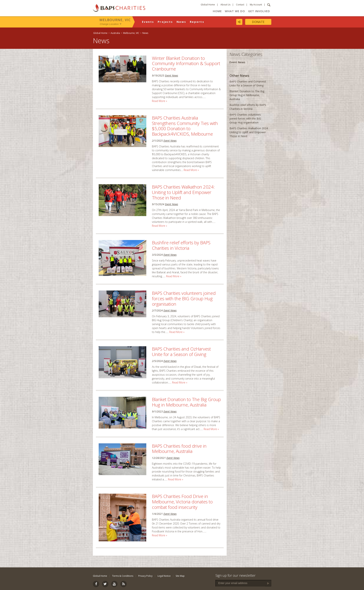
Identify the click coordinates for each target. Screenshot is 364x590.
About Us (225, 5)
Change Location (109, 24)
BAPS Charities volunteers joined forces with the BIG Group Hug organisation (184, 298)
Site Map (180, 576)
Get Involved (259, 11)
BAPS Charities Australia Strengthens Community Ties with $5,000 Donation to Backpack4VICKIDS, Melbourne (185, 126)
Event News (172, 75)
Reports (197, 22)
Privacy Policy (145, 576)
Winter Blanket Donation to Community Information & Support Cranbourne (186, 64)
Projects (165, 22)
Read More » (159, 101)
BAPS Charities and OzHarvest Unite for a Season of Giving (181, 351)
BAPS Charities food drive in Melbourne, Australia (179, 449)
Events (148, 22)
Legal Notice (164, 576)
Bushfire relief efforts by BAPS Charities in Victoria (181, 245)
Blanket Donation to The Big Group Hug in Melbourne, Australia (186, 402)
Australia (115, 33)
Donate (258, 22)
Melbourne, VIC (115, 20)
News (181, 22)
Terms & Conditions (123, 576)
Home (217, 11)
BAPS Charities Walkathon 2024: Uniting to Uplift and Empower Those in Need (183, 192)
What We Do (235, 11)
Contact (240, 5)
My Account (256, 5)
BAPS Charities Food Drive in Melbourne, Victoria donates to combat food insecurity (182, 502)
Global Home (208, 5)
